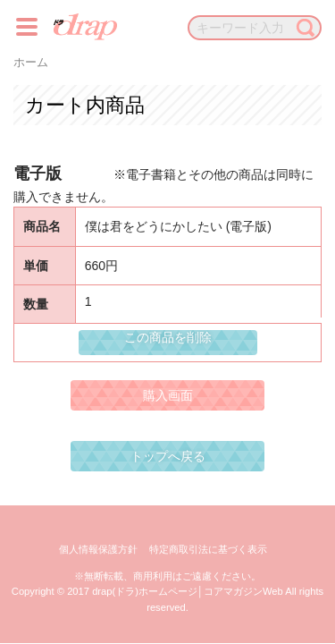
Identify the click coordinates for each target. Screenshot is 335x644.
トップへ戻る (168, 456)
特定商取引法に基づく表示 (208, 549)
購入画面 (168, 395)
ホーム (31, 63)
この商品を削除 (168, 337)
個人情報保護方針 (98, 549)
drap (85, 27)
